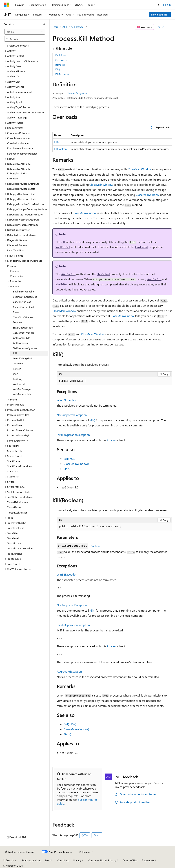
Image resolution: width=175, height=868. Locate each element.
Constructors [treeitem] (17, 276)
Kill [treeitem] (15, 353)
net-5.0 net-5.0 (69, 487)
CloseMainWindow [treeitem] (23, 317)
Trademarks (148, 860)
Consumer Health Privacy (102, 860)
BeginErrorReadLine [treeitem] (24, 291)
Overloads (61, 60)
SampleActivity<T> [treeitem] (18, 441)
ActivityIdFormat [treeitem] (16, 71)
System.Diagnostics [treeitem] (18, 46)
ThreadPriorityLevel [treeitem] (18, 502)
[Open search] (158, 5)
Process (112, 440)
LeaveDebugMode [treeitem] (23, 358)
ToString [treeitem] (18, 379)
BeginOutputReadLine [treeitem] (25, 297)
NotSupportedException (72, 415)
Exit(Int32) (70, 459)
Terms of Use (130, 860)
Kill (63, 242)
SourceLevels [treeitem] (14, 451)
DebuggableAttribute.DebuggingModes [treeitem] (19, 171)
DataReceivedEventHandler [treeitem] (22, 154)
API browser (78, 27)
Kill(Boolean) (62, 74)
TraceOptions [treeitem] (15, 554)
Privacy (77, 860)
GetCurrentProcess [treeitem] (23, 333)
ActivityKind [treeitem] (14, 76)
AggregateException (69, 671)
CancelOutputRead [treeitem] (23, 307)
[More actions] (169, 27)
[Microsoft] (7, 5)
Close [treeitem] (16, 312)
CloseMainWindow (140, 169)
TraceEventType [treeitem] (16, 528)
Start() (67, 469)
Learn (56, 27)
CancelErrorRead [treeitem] (22, 302)
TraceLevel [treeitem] (13, 538)
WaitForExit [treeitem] (19, 384)
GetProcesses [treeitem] (20, 343)
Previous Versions (31, 860)
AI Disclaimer (10, 860)
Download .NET (160, 15)
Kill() (58, 69)
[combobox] (25, 32)
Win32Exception (67, 400)
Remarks (60, 65)
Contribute (63, 860)
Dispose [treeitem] (17, 322)
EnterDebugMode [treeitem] (23, 328)
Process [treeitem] (14, 271)
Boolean (96, 546)
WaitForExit (63, 247)
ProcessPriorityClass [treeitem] (18, 415)
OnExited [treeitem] (18, 363)
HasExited (142, 247)
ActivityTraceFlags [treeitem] (17, 117)
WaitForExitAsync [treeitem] (22, 389)
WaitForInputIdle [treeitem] (22, 394)
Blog (48, 860)
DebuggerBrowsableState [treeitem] (21, 189)
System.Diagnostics (78, 93)
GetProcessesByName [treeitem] (25, 348)
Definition (61, 55)
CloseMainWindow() (76, 464)
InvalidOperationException (73, 435)
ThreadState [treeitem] (14, 507)
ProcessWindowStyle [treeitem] (19, 435)
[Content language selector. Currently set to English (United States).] (19, 852)
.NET (65, 27)
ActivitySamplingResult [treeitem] (20, 92)
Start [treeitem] (16, 374)
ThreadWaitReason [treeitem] (17, 513)
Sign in (167, 5)
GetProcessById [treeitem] (22, 338)
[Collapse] (44, 24)
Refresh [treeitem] (17, 369)
